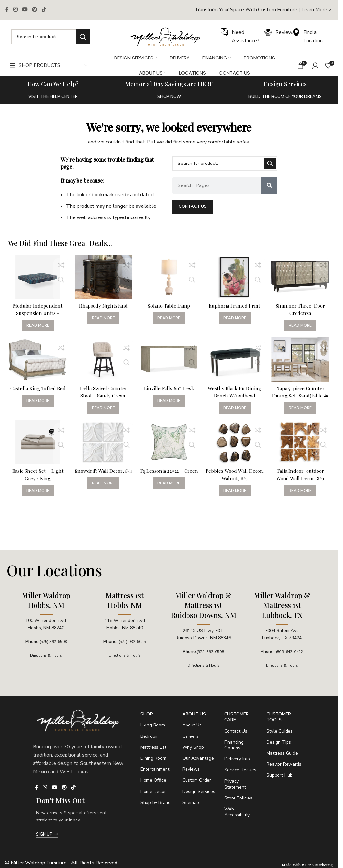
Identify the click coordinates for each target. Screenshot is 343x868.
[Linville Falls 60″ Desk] (169, 360)
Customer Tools (279, 717)
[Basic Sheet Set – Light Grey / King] (36, 444)
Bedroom (150, 736)
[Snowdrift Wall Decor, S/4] (103, 444)
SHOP (147, 714)
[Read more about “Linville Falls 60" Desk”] (169, 400)
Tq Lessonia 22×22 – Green (169, 475)
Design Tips (279, 742)
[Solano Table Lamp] (169, 276)
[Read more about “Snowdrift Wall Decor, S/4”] (103, 491)
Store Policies (238, 798)
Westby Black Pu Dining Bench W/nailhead (235, 391)
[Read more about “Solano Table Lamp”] (169, 316)
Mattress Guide (282, 753)
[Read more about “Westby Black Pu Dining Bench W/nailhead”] (235, 407)
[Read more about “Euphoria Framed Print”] (235, 316)
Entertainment (155, 769)
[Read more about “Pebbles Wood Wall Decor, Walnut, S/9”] (235, 491)
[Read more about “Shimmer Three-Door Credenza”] (302, 323)
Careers (190, 736)
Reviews (191, 769)
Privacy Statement (235, 784)
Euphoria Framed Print (235, 303)
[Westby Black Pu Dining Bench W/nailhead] (236, 360)
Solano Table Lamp (169, 303)
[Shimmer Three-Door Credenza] (302, 276)
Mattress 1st (153, 747)
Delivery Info (237, 759)
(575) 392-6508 (53, 642)
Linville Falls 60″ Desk (169, 387)
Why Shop (193, 747)
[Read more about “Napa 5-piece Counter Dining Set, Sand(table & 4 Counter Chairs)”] (302, 407)
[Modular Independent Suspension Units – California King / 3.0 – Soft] (36, 276)
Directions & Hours (46, 655)
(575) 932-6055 (132, 642)
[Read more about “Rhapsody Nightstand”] (103, 316)
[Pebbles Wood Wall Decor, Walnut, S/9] (236, 444)
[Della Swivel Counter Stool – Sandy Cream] (103, 360)
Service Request (241, 770)
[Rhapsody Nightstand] (103, 276)
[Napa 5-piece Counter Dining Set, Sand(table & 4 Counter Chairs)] (302, 360)
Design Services (199, 792)
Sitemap (191, 803)
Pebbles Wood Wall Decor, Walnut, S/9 (236, 475)
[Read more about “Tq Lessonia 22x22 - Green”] (169, 491)
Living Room (153, 725)
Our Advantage (198, 758)
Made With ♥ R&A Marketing (308, 865)
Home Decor (153, 792)
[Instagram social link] (15, 10)
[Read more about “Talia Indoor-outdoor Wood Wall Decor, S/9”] (302, 491)
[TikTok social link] (44, 10)
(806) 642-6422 (290, 652)
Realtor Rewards (284, 764)
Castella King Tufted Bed (36, 391)
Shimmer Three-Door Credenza (302, 307)
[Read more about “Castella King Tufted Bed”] (36, 407)
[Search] (51, 37)
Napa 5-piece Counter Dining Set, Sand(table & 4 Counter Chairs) (302, 395)
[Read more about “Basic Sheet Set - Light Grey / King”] (36, 491)
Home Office (153, 780)
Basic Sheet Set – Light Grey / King (36, 475)
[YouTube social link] (25, 10)
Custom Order (197, 780)
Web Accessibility (237, 812)
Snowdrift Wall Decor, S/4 (103, 475)
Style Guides (280, 731)
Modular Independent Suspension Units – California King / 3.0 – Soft (36, 314)
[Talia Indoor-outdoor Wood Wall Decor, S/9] (302, 444)
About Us (194, 714)
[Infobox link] (263, 10)
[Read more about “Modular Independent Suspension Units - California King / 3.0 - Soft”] (36, 323)
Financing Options (234, 745)
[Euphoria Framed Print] (236, 276)
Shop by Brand (156, 803)
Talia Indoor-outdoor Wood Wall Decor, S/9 (302, 475)
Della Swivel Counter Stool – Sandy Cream (103, 391)
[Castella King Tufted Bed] (36, 360)
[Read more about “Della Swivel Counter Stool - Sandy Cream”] (103, 407)
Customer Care (237, 717)
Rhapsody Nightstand (103, 303)
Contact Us (236, 731)
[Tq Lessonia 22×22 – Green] (169, 444)
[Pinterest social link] (35, 10)
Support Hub (280, 775)
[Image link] (165, 37)
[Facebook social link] (7, 10)
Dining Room (153, 758)
